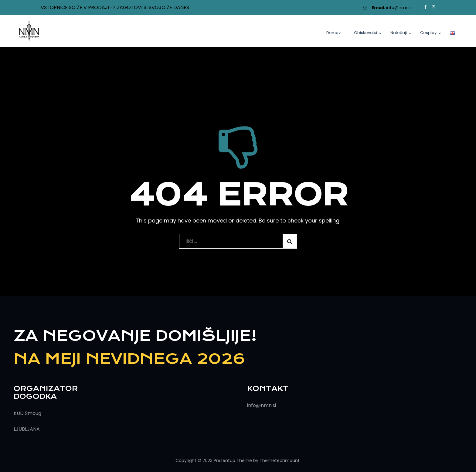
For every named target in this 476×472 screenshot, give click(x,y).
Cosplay (428, 33)
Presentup (224, 460)
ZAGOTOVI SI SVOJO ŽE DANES (153, 7)
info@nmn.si (399, 8)
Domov (333, 33)
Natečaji (399, 33)
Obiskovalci (365, 33)
